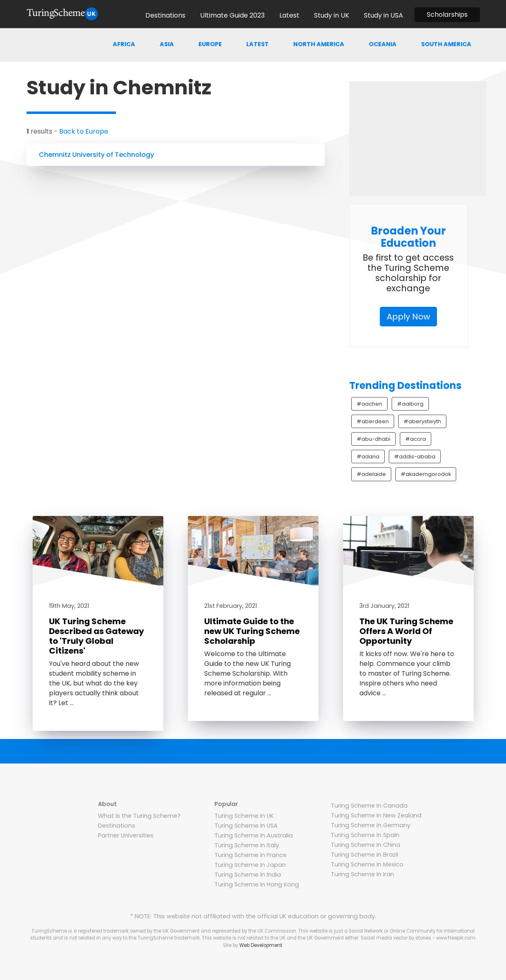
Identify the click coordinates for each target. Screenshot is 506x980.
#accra (416, 439)
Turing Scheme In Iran (362, 874)
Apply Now (408, 317)
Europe (210, 44)
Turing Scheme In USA (246, 826)
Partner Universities (126, 835)
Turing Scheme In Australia (254, 835)
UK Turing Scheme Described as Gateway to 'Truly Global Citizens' (97, 636)
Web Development (261, 945)
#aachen (369, 404)
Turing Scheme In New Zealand (376, 815)
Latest (257, 44)
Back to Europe (84, 131)
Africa (124, 44)
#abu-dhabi (373, 439)
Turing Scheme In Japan (250, 865)
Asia (167, 44)
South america (446, 44)
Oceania (383, 44)
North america (319, 44)
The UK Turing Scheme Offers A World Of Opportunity (406, 631)
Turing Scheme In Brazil (364, 855)
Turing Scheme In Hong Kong (257, 884)
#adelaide (371, 474)
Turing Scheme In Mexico (367, 864)
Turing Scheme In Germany (371, 825)
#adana (368, 457)
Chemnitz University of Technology (96, 155)
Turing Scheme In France (251, 855)
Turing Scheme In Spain (365, 835)
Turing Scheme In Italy (247, 845)
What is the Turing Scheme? (139, 816)
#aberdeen (373, 421)
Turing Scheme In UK (244, 816)
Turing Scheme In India (248, 875)
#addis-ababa (415, 457)
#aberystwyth (422, 421)
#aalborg (410, 404)
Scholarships (447, 15)
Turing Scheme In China (366, 845)
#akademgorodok (426, 474)
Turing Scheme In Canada (369, 806)
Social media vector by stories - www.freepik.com (418, 938)
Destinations (117, 826)
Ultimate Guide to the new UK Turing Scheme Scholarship (252, 631)
